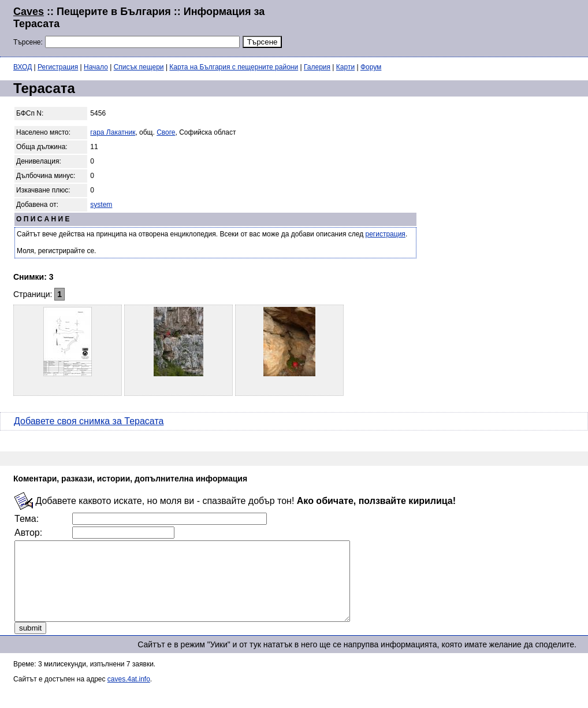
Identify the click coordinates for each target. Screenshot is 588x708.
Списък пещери (139, 67)
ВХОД (23, 67)
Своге (166, 132)
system (101, 205)
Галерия (317, 67)
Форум (371, 67)
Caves (29, 12)
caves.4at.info (129, 695)
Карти (345, 67)
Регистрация (58, 67)
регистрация (386, 234)
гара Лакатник (113, 132)
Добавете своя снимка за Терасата (89, 421)
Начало (96, 67)
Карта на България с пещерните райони (234, 67)
